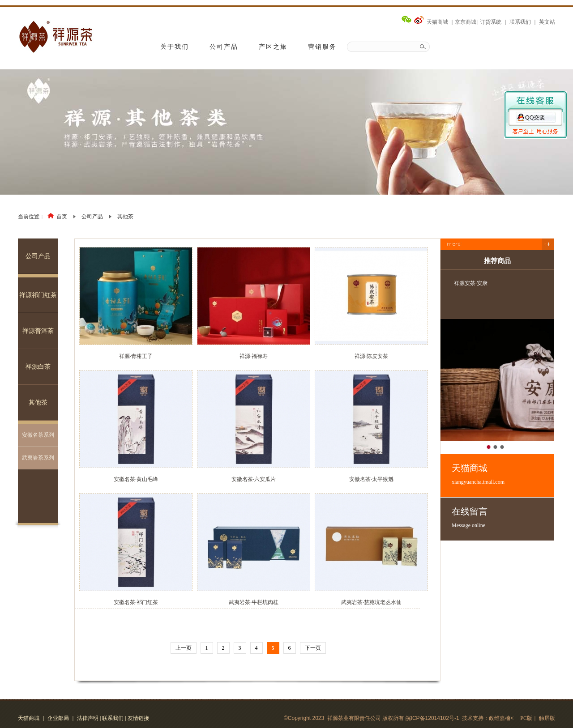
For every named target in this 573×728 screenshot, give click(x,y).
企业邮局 (58, 718)
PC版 (526, 718)
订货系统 (491, 22)
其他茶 (125, 217)
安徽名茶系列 (38, 435)
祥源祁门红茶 (38, 295)
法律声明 (88, 718)
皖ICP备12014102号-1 (432, 718)
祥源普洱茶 (38, 331)
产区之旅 (273, 47)
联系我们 (520, 22)
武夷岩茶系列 (38, 458)
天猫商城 (437, 22)
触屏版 (547, 718)
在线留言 (503, 518)
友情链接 (138, 718)
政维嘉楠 (500, 718)
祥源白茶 (38, 367)
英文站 (547, 22)
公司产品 (224, 47)
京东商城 (466, 22)
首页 (62, 217)
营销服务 (322, 47)
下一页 (313, 648)
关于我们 (175, 47)
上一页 (184, 648)
